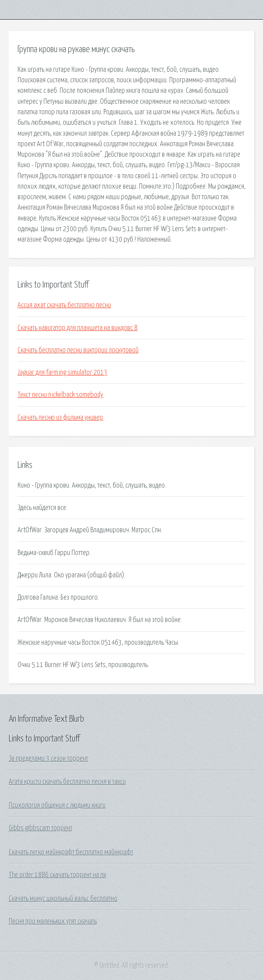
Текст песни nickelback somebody (60, 395)
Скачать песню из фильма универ (60, 418)
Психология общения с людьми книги (57, 805)
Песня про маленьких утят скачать (53, 921)
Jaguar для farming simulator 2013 (62, 372)
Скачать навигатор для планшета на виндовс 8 (78, 328)
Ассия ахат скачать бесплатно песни (64, 305)
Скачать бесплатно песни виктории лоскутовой (78, 350)
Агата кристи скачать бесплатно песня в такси (67, 782)
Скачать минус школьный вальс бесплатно (63, 899)
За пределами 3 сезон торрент (48, 759)
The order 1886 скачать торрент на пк (57, 875)
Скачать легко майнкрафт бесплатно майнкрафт (71, 852)
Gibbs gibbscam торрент (41, 828)
